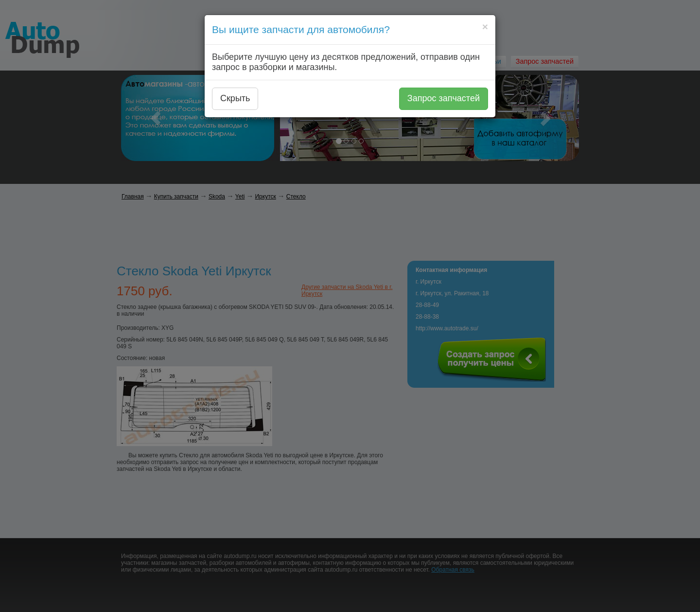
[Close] (485, 27)
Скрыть (235, 98)
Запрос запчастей (444, 98)
